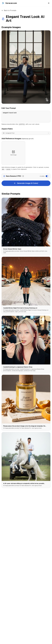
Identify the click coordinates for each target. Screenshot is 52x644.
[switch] (47, 176)
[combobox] (26, 133)
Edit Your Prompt (9, 108)
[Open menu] (49, 3)
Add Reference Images (17, 139)
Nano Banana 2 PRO (14, 176)
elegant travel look (26, 117)
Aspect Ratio (7, 129)
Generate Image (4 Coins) (26, 183)
